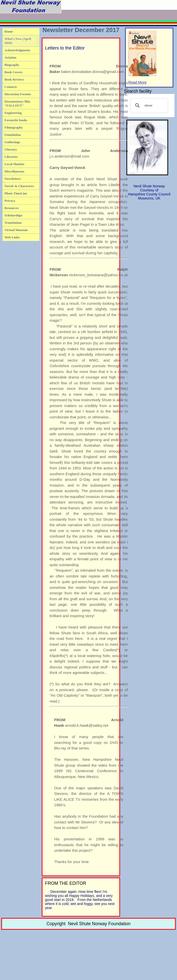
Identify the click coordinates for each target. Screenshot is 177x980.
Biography (12, 65)
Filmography (14, 127)
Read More (142, 58)
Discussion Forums (18, 94)
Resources (12, 208)
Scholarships (14, 215)
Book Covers (14, 72)
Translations (13, 223)
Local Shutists (14, 164)
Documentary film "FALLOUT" (17, 103)
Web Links (12, 237)
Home (9, 31)
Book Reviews (14, 79)
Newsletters (13, 179)
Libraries (11, 157)
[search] (148, 106)
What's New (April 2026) (18, 41)
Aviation (10, 57)
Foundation (13, 135)
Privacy (10, 201)
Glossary (11, 149)
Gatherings (12, 142)
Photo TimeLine (16, 193)
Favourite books (16, 120)
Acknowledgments (17, 50)
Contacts (11, 87)
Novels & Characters (19, 186)
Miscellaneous (14, 171)
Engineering (13, 113)
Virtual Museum (16, 230)
